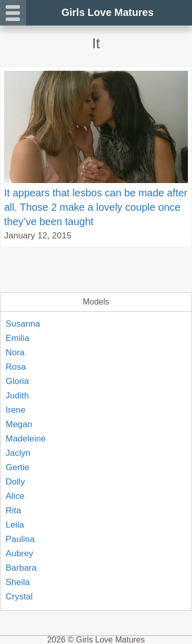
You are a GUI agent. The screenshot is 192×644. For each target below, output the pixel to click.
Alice (15, 496)
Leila (15, 525)
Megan (19, 424)
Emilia (17, 338)
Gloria (17, 381)
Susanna (23, 324)
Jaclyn (18, 453)
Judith (17, 396)
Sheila (18, 582)
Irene (16, 410)
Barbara (21, 568)
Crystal (19, 597)
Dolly (15, 482)
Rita (13, 510)
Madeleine (26, 439)
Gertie (17, 467)
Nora (15, 353)
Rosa (16, 367)
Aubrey (19, 554)
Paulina (20, 539)
